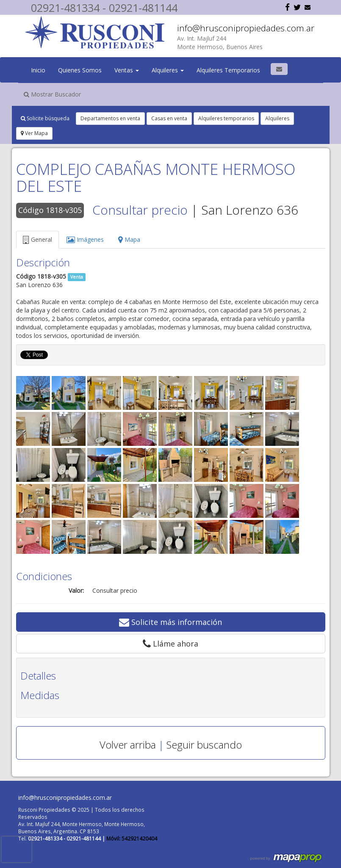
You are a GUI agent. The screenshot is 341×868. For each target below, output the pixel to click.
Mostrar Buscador (52, 94)
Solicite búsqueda (45, 118)
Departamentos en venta (110, 118)
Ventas (127, 70)
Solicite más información (170, 622)
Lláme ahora (170, 644)
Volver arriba (128, 745)
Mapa (129, 239)
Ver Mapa (34, 133)
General (37, 239)
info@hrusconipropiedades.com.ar (246, 28)
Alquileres (168, 70)
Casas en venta (169, 118)
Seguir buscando (204, 745)
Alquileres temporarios (226, 118)
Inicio (38, 70)
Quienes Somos (80, 70)
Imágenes (85, 239)
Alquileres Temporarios (228, 70)
